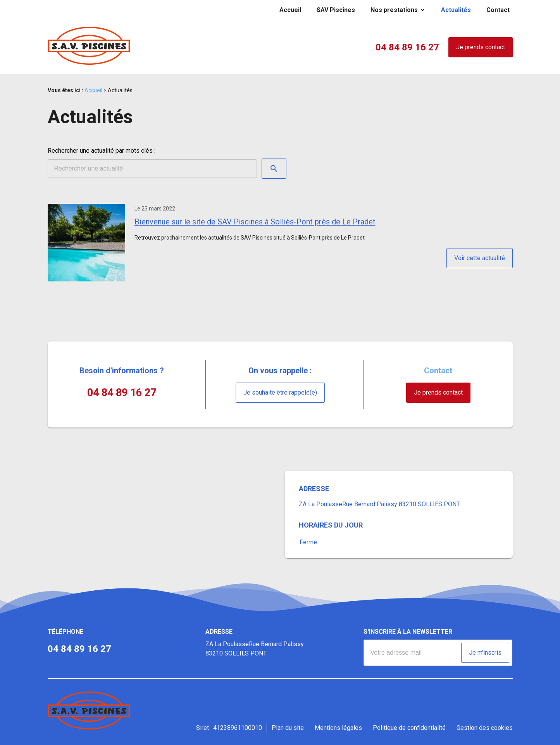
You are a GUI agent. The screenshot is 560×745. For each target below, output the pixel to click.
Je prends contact (481, 47)
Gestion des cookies (485, 728)
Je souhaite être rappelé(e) (280, 392)
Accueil (290, 10)
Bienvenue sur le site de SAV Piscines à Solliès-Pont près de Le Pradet (255, 222)
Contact (498, 10)
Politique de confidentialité (409, 728)
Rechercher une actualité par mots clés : (102, 151)
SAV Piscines (336, 10)
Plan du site (288, 728)
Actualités (456, 10)
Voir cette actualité (480, 258)
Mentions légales (338, 728)
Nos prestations (394, 10)
